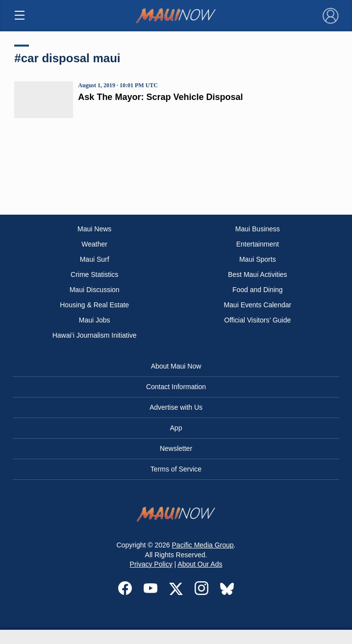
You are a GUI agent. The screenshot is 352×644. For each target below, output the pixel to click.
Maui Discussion (95, 290)
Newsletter (176, 448)
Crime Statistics (94, 274)
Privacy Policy (151, 564)
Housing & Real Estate (94, 305)
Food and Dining (258, 290)
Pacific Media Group (203, 545)
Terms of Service (176, 469)
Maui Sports (258, 259)
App (176, 428)
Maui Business (258, 229)
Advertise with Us (176, 407)
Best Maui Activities (258, 274)
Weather (94, 244)
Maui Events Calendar (257, 305)
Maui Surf (95, 259)
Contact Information (176, 387)
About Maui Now (176, 366)
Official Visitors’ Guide (257, 320)
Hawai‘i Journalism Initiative (95, 335)
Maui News (94, 229)
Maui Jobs (95, 320)
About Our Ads (200, 564)
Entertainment (258, 244)
